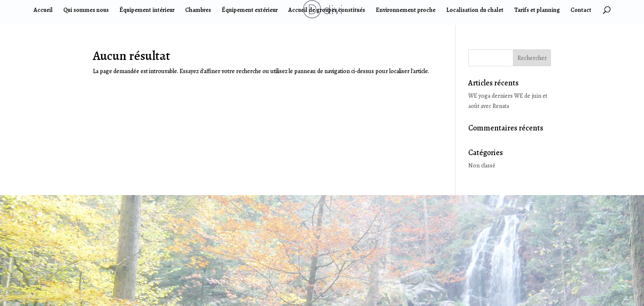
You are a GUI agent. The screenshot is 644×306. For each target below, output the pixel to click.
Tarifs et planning (537, 11)
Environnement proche (406, 11)
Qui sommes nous (86, 11)
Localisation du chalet (475, 11)
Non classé (482, 166)
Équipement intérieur (147, 11)
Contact (581, 11)
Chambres (198, 11)
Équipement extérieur (250, 11)
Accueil (43, 11)
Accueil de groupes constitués (327, 11)
